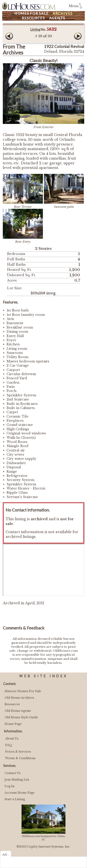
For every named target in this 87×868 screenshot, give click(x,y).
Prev (9, 36)
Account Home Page (20, 793)
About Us (12, 739)
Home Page (13, 724)
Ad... (6, 855)
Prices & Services (18, 752)
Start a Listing (15, 799)
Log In (9, 786)
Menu (74, 6)
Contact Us (13, 773)
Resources (33, 18)
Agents (57, 18)
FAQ (9, 745)
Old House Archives (19, 698)
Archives (63, 13)
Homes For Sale (32, 13)
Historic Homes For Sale (23, 691)
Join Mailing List (17, 780)
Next (78, 36)
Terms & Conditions (20, 758)
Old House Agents (18, 711)
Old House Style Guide (21, 717)
